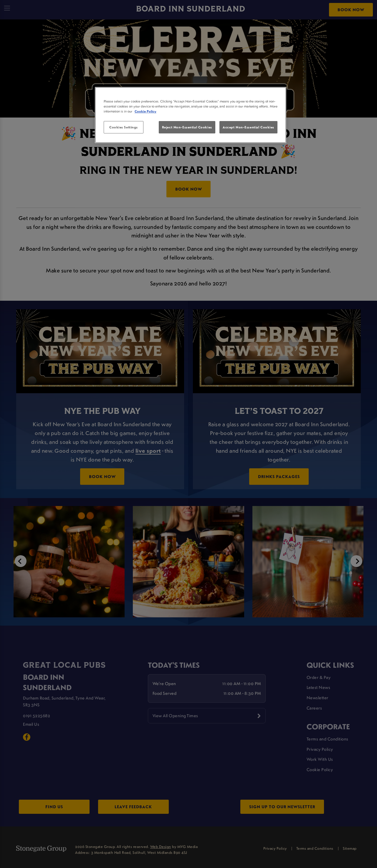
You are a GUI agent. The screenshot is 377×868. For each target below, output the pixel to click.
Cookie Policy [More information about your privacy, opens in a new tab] (145, 111)
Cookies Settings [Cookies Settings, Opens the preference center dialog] (124, 127)
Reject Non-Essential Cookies (187, 127)
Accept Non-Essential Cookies (248, 127)
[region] (191, 115)
